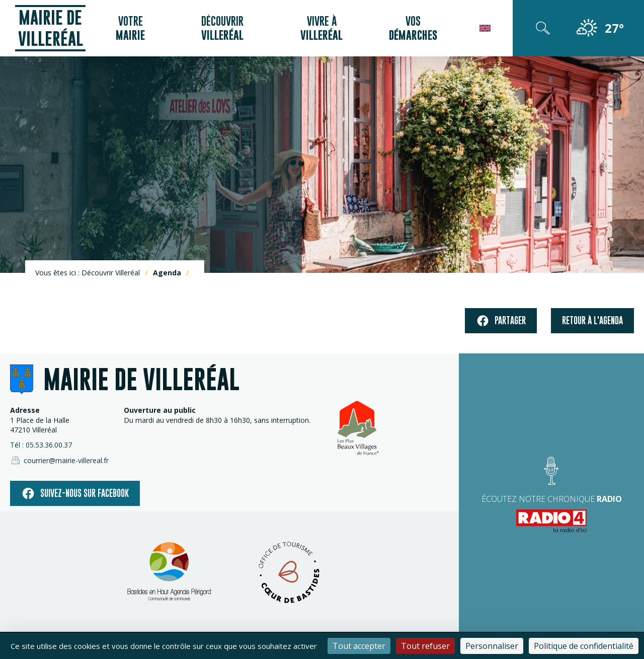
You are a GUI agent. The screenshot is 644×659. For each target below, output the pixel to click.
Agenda (167, 273)
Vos (413, 28)
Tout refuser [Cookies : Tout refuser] (425, 646)
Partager (501, 321)
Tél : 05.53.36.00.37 (41, 445)
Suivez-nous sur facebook (75, 493)
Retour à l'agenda (592, 320)
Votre (130, 28)
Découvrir (222, 28)
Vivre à (321, 28)
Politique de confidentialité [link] (584, 646)
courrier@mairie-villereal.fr (59, 460)
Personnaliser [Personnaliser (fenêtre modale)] (492, 646)
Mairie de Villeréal (51, 28)
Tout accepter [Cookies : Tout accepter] (359, 646)
